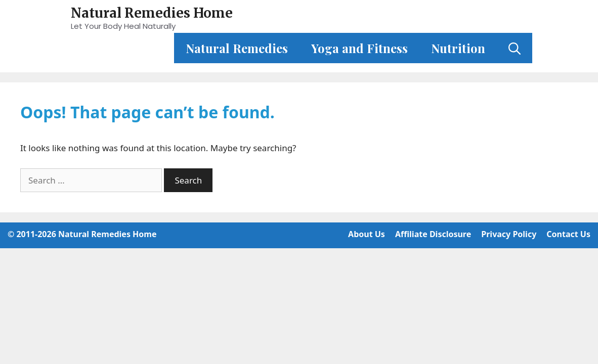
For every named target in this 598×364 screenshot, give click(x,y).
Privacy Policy (509, 234)
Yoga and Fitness (359, 48)
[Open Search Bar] (515, 48)
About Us (367, 234)
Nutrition (458, 48)
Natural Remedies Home (152, 13)
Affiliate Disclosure (433, 234)
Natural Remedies (237, 48)
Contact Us (568, 234)
